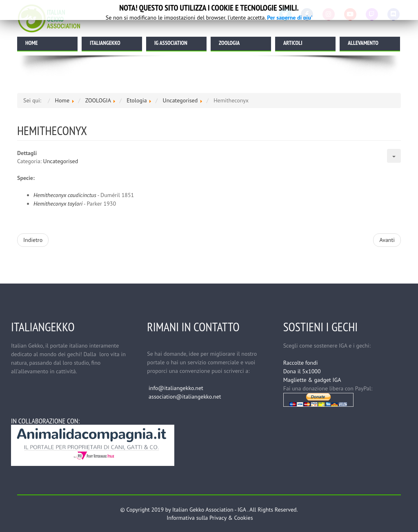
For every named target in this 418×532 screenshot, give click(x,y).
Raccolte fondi (301, 363)
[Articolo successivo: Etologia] (387, 240)
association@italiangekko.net (185, 397)
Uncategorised (61, 161)
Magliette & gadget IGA (312, 380)
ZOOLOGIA (229, 43)
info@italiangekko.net (176, 388)
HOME (32, 43)
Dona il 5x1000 (302, 371)
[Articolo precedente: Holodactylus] (33, 240)
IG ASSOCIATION (171, 43)
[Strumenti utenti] (394, 156)
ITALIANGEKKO (105, 43)
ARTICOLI (293, 43)
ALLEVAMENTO (363, 43)
